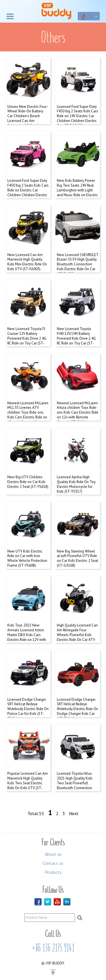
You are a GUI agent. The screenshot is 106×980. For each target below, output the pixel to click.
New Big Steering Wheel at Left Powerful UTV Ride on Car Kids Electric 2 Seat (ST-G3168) (77, 558)
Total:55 (36, 813)
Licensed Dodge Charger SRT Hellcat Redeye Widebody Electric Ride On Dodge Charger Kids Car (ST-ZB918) (77, 709)
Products (53, 872)
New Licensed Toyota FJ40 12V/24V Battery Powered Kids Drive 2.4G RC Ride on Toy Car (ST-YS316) (76, 338)
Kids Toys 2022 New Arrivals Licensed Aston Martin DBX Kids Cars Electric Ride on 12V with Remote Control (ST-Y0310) (27, 637)
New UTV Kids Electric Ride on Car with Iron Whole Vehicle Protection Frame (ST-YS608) (27, 558)
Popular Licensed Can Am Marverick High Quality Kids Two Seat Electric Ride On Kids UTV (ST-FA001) (28, 783)
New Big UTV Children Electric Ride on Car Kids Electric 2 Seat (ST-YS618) (28, 482)
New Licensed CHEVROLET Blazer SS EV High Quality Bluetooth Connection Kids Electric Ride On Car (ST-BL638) (78, 264)
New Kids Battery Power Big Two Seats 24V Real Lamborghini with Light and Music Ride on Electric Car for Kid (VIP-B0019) (77, 190)
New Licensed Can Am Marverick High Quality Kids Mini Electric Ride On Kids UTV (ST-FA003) (27, 262)
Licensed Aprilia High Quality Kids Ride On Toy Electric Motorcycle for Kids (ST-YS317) (76, 484)
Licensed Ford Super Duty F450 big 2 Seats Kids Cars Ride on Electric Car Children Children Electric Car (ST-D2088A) (28, 190)
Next (74, 813)
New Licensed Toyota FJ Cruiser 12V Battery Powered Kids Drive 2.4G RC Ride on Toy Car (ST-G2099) (27, 338)
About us (53, 854)
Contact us (53, 863)
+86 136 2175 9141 (53, 948)
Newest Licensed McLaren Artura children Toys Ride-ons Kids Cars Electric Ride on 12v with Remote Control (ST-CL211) (78, 413)
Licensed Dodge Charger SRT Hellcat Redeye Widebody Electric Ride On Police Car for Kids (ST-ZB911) (28, 709)
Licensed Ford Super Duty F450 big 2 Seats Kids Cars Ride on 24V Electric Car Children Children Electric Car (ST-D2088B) (77, 116)
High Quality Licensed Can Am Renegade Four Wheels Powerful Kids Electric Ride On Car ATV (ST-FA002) (77, 635)
